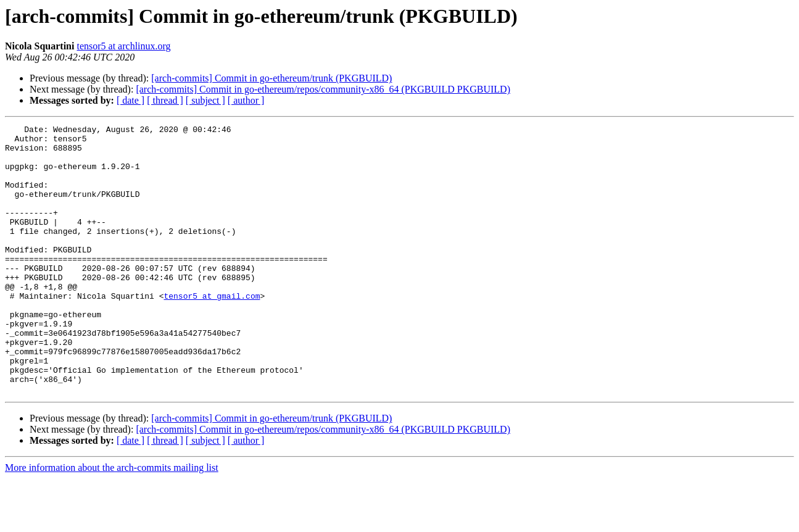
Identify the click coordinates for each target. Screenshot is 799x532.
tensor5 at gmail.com (212, 331)
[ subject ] (205, 100)
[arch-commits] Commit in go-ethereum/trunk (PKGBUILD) (271, 78)
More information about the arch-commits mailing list (112, 521)
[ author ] (246, 100)
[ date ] (130, 100)
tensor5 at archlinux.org (123, 46)
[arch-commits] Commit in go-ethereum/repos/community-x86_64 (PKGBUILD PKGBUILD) (323, 89)
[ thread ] (165, 100)
